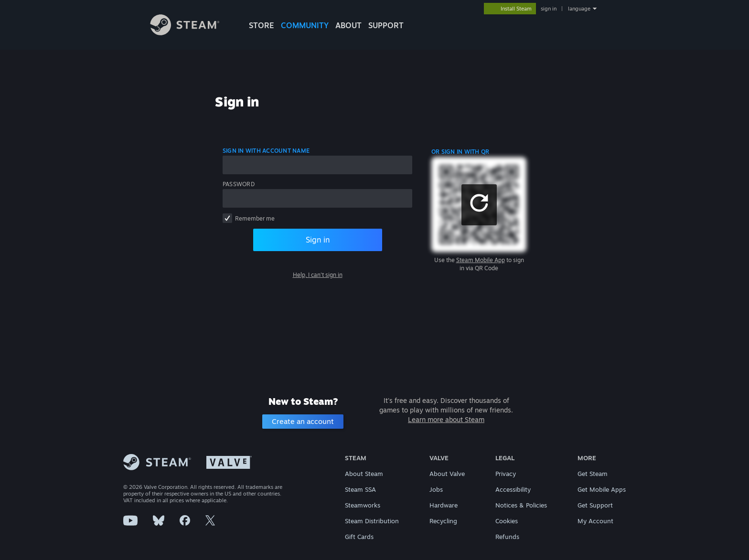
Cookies (507, 521)
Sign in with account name (266, 151)
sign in (549, 9)
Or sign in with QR (460, 152)
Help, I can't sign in (318, 275)
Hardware (444, 505)
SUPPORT (386, 25)
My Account (595, 521)
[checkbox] (227, 218)
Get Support (595, 505)
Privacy (506, 474)
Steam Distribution (372, 521)
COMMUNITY (305, 25)
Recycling (443, 521)
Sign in (318, 240)
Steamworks (363, 505)
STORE (262, 25)
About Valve (447, 474)
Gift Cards (359, 537)
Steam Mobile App (481, 260)
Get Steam (593, 474)
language (579, 9)
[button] (479, 205)
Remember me (255, 218)
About (348, 25)
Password (239, 184)
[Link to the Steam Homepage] (192, 33)
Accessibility (513, 489)
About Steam (364, 474)
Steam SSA (360, 489)
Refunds (507, 537)
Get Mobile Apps (602, 489)
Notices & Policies (521, 505)
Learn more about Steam (446, 419)
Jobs (436, 489)
